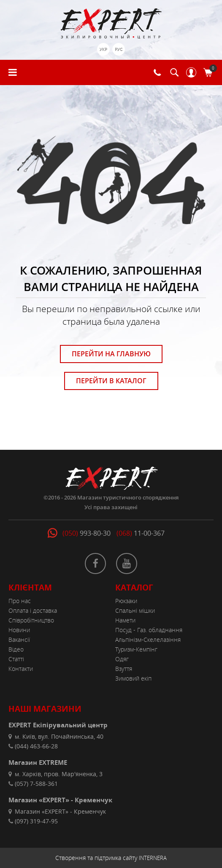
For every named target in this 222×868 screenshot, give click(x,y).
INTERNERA (153, 858)
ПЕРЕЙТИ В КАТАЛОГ (111, 381)
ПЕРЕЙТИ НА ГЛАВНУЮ (111, 354)
